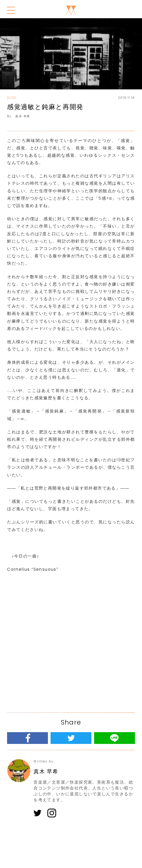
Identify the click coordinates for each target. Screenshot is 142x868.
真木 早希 (23, 116)
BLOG (12, 98)
